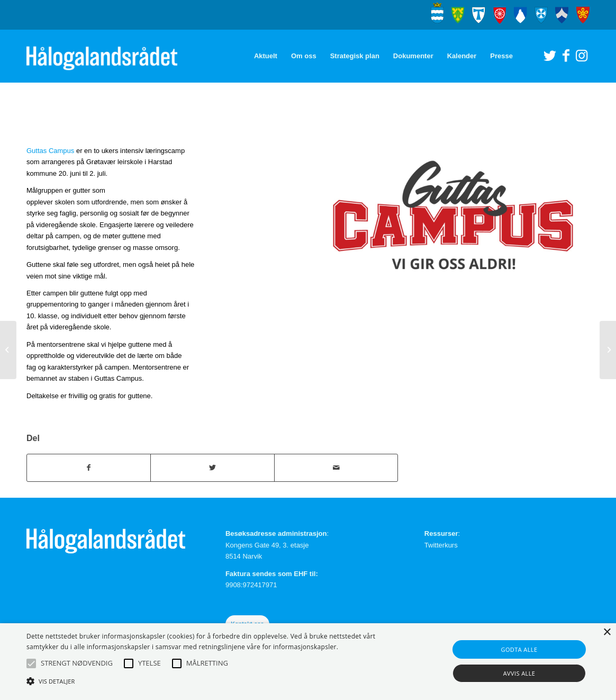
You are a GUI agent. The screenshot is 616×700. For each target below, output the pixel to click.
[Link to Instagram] (582, 56)
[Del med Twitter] (212, 468)
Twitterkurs (441, 545)
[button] (31, 663)
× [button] (607, 632)
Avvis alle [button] (519, 673)
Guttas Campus (50, 151)
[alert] (308, 662)
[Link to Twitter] (550, 56)
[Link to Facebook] (566, 56)
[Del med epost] (336, 468)
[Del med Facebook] (89, 468)
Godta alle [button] (519, 649)
